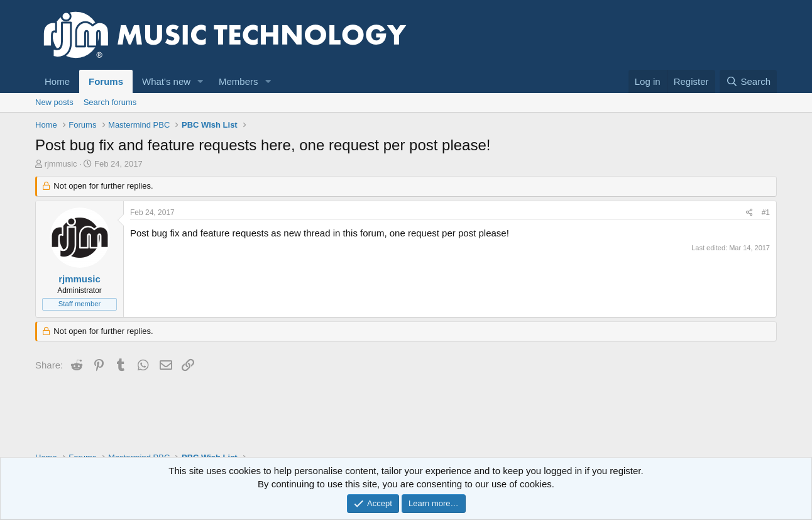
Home (57, 81)
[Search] (748, 81)
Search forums (110, 102)
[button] (200, 81)
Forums (106, 81)
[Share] (749, 213)
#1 (766, 213)
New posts (54, 102)
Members (239, 81)
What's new (166, 81)
